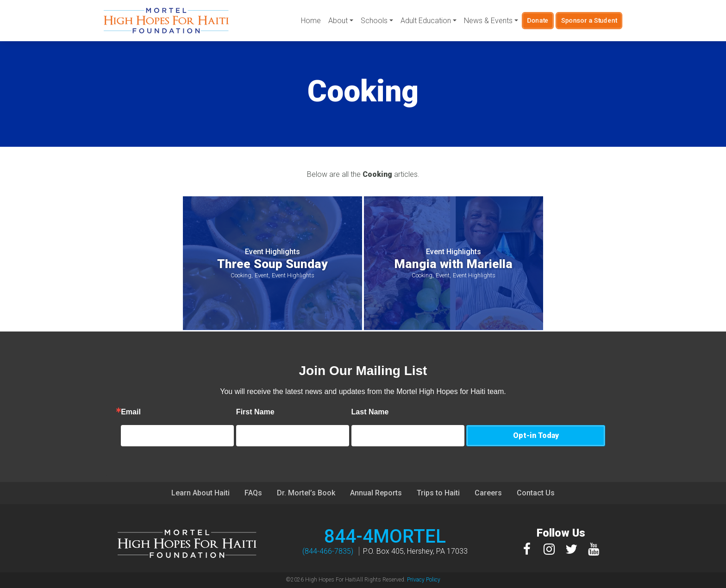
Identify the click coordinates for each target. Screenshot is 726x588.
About (338, 21)
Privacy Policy (424, 580)
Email (171, 412)
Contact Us (536, 493)
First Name (295, 412)
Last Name (410, 412)
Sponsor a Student (589, 20)
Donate (538, 20)
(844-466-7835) (328, 551)
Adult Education (426, 21)
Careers (488, 493)
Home (311, 21)
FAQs (253, 493)
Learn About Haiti (200, 493)
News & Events (488, 21)
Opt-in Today (536, 435)
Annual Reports (376, 493)
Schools (374, 21)
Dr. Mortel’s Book (306, 493)
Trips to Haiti (438, 493)
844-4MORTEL (385, 536)
